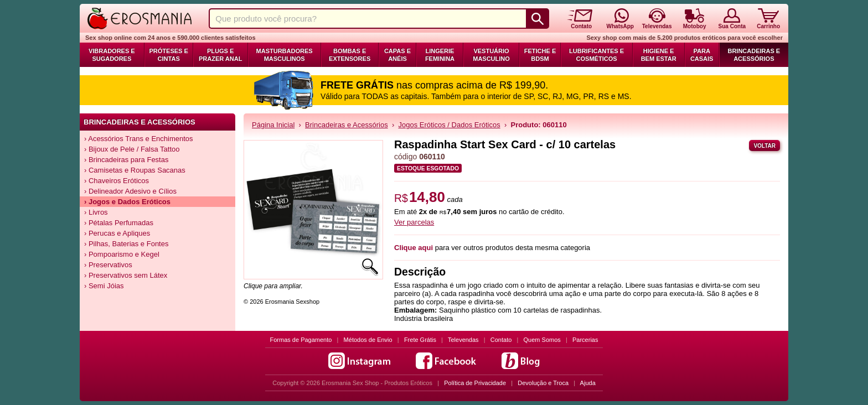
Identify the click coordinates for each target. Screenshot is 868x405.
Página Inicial (273, 125)
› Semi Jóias (104, 286)
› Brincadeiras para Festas (126, 160)
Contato (501, 340)
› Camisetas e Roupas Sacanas (135, 170)
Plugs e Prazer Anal (220, 55)
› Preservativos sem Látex (126, 275)
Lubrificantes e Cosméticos (596, 55)
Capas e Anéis (397, 55)
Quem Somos (542, 340)
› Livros (96, 212)
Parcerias (585, 340)
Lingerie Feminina (440, 55)
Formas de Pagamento (301, 340)
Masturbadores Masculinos (285, 55)
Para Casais (702, 55)
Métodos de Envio (368, 340)
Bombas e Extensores (350, 55)
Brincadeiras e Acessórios (754, 55)
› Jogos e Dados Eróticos (127, 202)
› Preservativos (108, 265)
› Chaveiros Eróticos (117, 181)
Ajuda (588, 383)
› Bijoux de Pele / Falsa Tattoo (132, 149)
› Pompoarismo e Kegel (122, 254)
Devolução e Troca (543, 383)
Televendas (463, 340)
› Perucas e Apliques (117, 233)
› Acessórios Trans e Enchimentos (139, 139)
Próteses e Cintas (169, 55)
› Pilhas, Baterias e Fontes (126, 244)
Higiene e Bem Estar (659, 55)
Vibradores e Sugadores (112, 55)
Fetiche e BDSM (540, 55)
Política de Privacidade (475, 383)
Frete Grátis (420, 340)
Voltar (764, 146)
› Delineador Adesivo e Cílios (130, 191)
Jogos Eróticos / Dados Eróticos (449, 125)
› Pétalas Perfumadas (119, 223)
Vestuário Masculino (491, 55)
